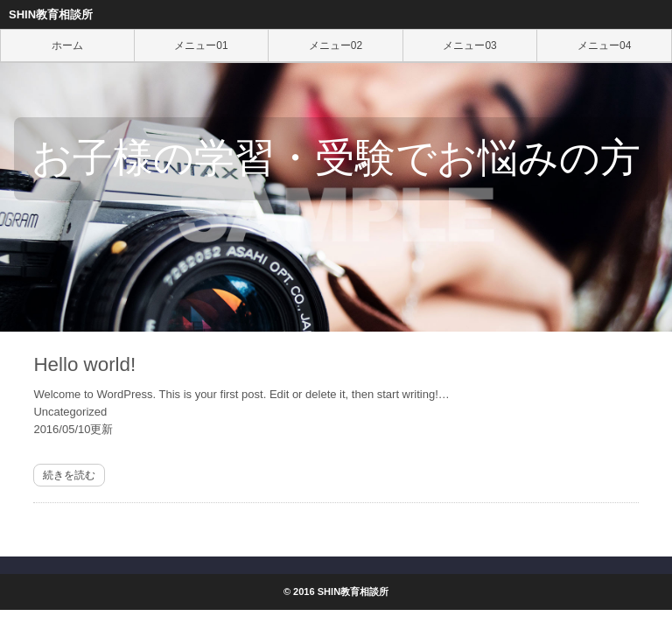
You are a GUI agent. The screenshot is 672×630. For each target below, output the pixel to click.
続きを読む (69, 475)
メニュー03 (469, 45)
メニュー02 (336, 45)
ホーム (67, 45)
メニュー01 (201, 45)
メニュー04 (604, 45)
